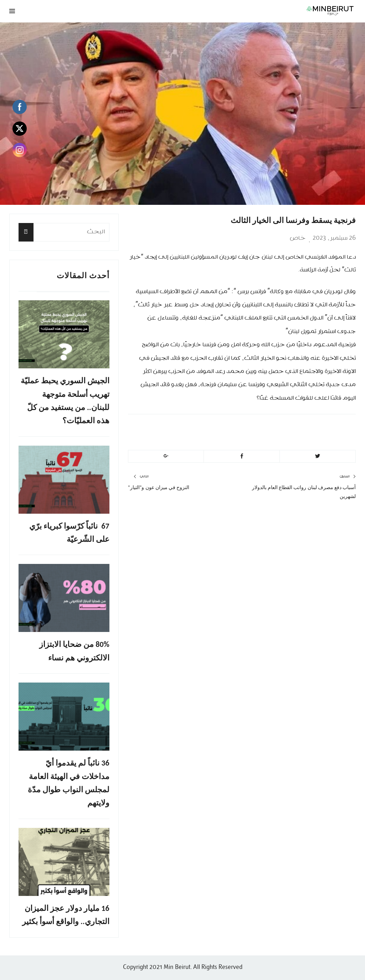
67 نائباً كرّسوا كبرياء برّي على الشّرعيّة (69, 533)
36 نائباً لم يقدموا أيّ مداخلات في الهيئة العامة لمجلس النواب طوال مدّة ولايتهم (69, 783)
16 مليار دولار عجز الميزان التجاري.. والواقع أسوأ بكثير (66, 915)
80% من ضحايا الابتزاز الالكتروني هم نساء (74, 651)
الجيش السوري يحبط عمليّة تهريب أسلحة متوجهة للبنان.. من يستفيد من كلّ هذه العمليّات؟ (65, 401)
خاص (298, 238)
